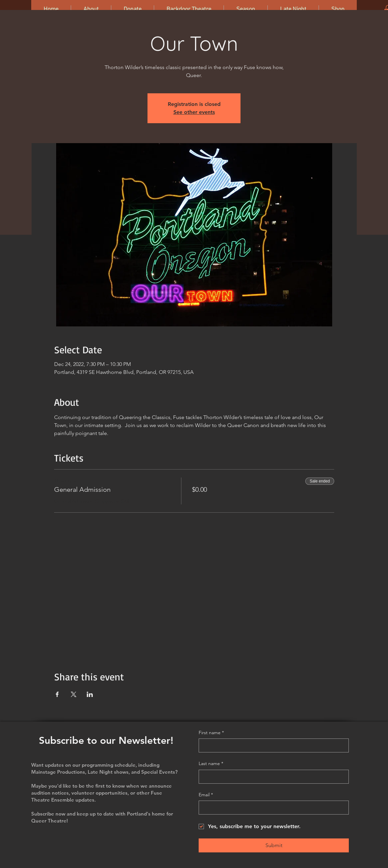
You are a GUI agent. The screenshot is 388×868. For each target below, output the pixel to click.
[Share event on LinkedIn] (90, 694)
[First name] (272, 745)
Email (206, 795)
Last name (211, 764)
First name (211, 733)
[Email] (272, 808)
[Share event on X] (74, 694)
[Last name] (272, 777)
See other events (194, 112)
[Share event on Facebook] (57, 694)
